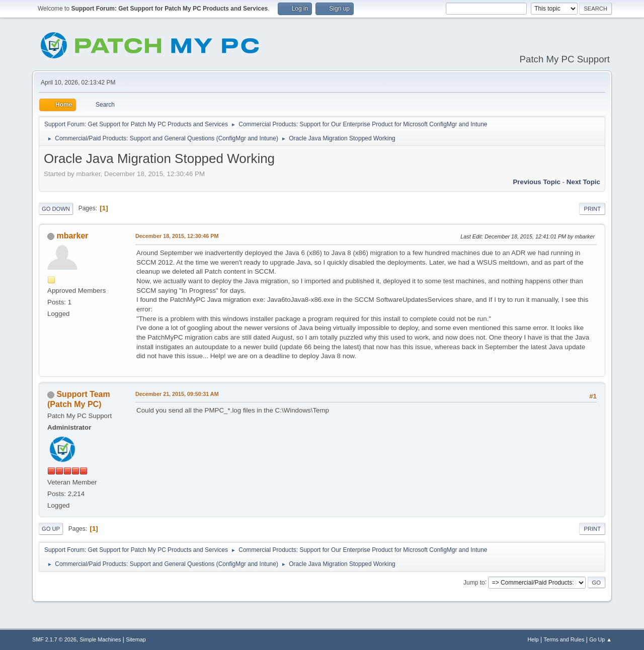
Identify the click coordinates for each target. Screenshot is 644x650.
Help (533, 639)
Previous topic (537, 182)
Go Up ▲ (600, 639)
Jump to (474, 582)
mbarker (72, 236)
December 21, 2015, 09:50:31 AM (177, 394)
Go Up (51, 529)
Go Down (56, 209)
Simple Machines (100, 639)
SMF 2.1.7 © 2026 (54, 639)
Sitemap (136, 639)
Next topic (583, 182)
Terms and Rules (564, 639)
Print (592, 209)
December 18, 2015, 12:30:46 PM (177, 236)
